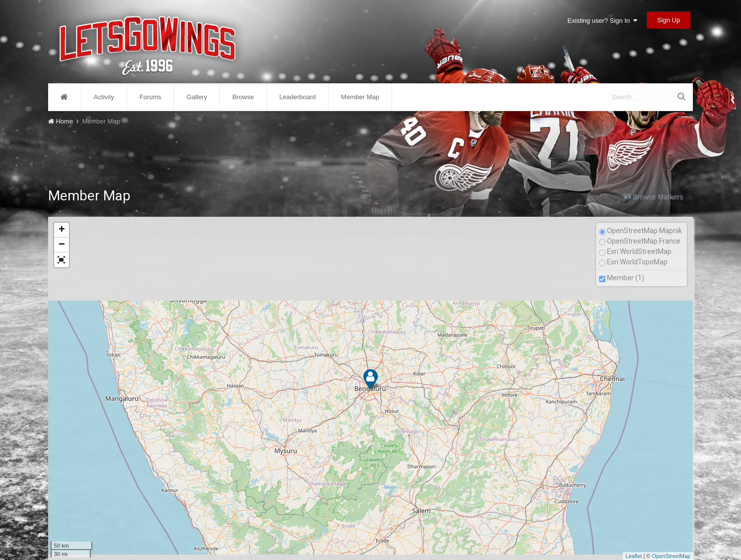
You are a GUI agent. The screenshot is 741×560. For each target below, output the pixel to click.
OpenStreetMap (671, 556)
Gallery (197, 97)
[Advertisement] (370, 153)
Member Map (360, 97)
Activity (104, 97)
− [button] (62, 245)
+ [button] (62, 230)
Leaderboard (298, 97)
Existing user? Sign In (602, 21)
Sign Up (669, 20)
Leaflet (634, 556)
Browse (243, 97)
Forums (150, 97)
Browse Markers (653, 197)
